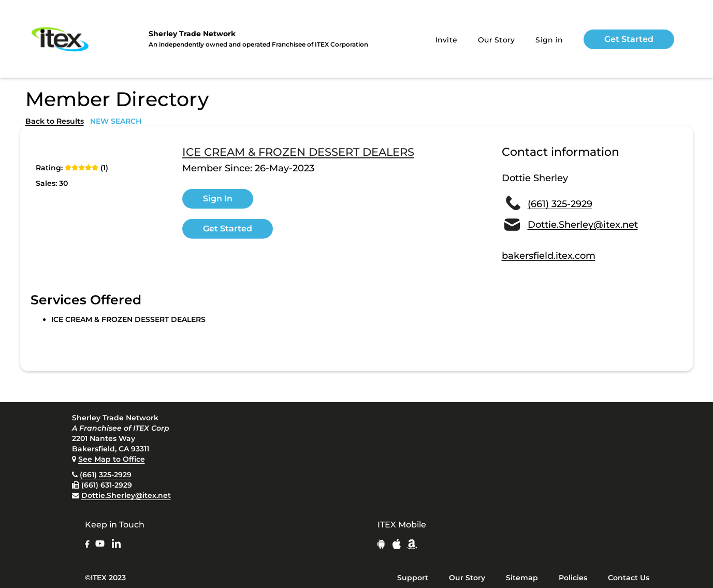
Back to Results (55, 121)
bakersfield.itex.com (549, 256)
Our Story (496, 40)
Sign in (549, 40)
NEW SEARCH (116, 121)
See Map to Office (112, 459)
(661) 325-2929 (560, 204)
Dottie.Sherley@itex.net (583, 225)
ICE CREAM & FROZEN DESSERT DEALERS (298, 152)
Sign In (218, 199)
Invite (447, 40)
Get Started (629, 39)
